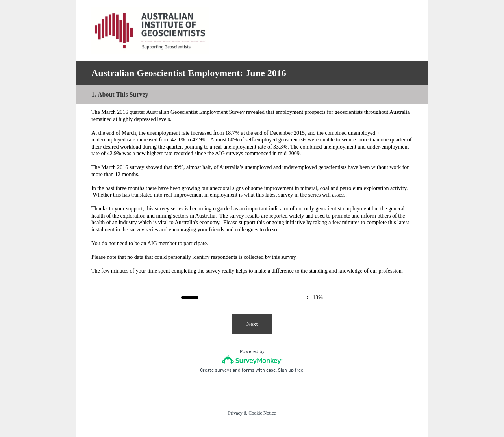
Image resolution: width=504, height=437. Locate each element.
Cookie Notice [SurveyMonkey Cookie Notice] (262, 413)
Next (252, 324)
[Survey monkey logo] (252, 360)
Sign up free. (291, 370)
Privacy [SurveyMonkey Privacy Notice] (235, 413)
